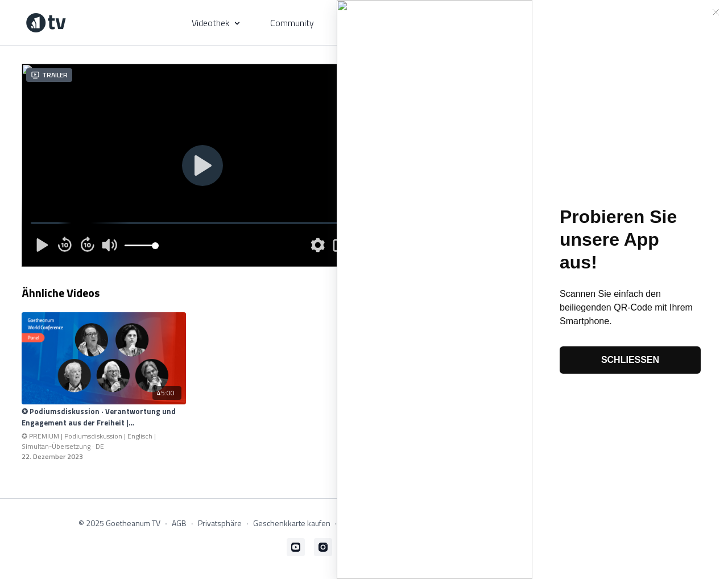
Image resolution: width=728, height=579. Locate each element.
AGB (179, 523)
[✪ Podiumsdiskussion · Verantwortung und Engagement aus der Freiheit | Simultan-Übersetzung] (104, 417)
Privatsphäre (220, 523)
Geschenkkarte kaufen (292, 523)
